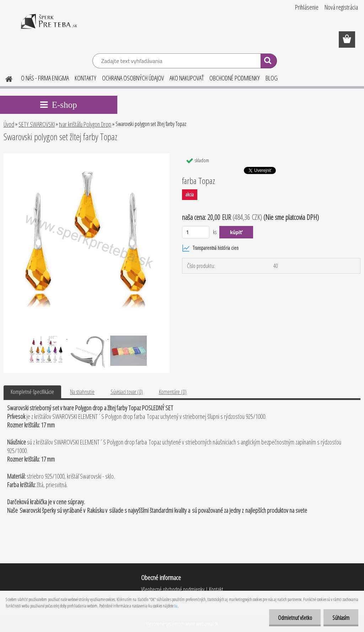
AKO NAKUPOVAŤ (187, 78)
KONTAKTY (85, 78)
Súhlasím (341, 618)
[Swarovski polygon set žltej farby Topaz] (87, 156)
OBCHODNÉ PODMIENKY (235, 78)
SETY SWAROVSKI (37, 124)
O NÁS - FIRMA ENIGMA (45, 78)
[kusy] (196, 232)
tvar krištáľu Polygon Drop (85, 124)
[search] (269, 62)
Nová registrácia (341, 7)
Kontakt (216, 589)
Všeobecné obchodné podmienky (173, 589)
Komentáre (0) (173, 392)
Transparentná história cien (210, 248)
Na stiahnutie (82, 392)
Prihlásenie (307, 7)
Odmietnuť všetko (295, 618)
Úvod (9, 124)
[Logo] (49, 26)
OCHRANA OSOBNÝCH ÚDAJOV (133, 78)
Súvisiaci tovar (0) (127, 392)
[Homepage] (5, 78)
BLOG (272, 78)
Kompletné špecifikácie (32, 392)
